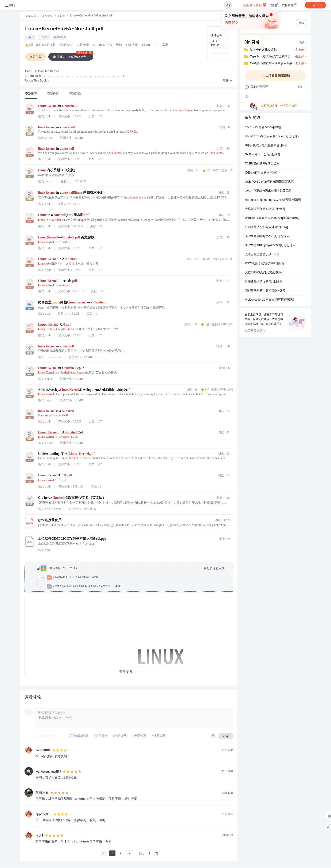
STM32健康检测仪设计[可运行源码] (268, 236)
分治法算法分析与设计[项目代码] (266, 227)
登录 (228, 5)
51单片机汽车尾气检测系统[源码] (266, 146)
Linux (61, 16)
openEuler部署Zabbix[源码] (263, 128)
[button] (228, 81)
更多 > (303, 43)
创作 (315, 5)
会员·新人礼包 (255, 5)
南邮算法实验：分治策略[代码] (265, 291)
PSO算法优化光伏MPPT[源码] (265, 264)
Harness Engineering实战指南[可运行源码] (273, 200)
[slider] (45, 736)
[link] (31, 16)
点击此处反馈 (255, 331)
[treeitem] (132, 577)
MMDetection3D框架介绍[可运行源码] (269, 300)
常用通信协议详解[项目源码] (263, 282)
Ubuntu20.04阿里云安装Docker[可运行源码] (273, 137)
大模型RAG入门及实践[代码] (264, 273)
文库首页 (31, 16)
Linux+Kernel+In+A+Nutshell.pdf (64, 29)
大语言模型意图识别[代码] (262, 255)
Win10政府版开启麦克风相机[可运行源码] (272, 218)
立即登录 (197, 40)
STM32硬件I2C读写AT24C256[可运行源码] (271, 246)
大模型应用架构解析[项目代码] (265, 209)
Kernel (44, 38)
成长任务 (290, 4)
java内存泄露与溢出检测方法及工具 (268, 191)
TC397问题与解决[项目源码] (262, 164)
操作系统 (47, 16)
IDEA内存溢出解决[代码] (261, 173)
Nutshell (60, 38)
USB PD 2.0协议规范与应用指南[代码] (270, 182)
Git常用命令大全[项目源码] (262, 155)
